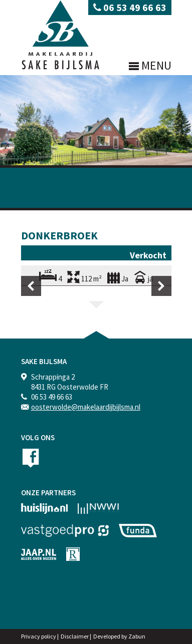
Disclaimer (75, 636)
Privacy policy (39, 636)
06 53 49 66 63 (130, 7)
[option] (96, 286)
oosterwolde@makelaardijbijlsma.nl (86, 407)
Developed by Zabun (119, 636)
